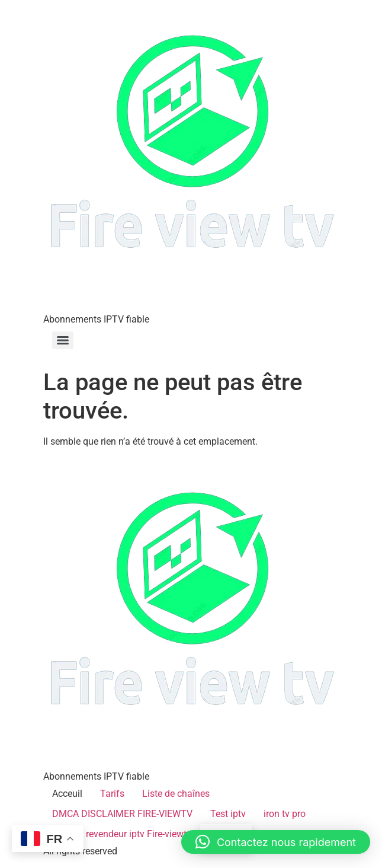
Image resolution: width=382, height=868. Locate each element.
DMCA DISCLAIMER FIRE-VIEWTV (122, 814)
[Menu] (63, 340)
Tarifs (112, 794)
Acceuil (67, 794)
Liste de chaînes (176, 794)
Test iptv (228, 814)
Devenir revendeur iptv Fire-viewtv (122, 834)
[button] (276, 842)
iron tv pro (285, 814)
